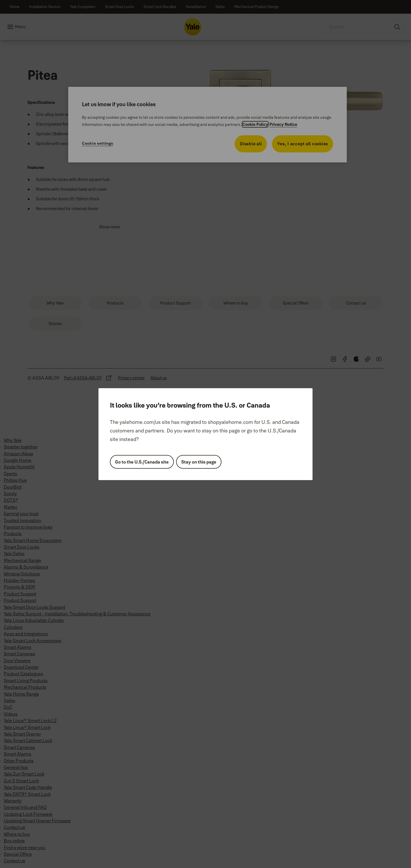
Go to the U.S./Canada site (142, 462)
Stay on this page (199, 462)
